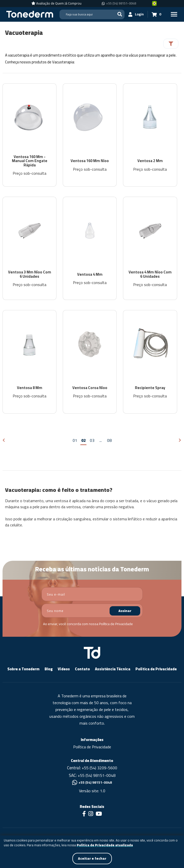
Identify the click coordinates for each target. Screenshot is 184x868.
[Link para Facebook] (84, 815)
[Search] (92, 14)
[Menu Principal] (174, 14)
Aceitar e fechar (92, 858)
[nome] (92, 611)
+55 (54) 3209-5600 (99, 768)
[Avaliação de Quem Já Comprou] (56, 4)
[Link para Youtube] (99, 815)
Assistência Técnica (113, 669)
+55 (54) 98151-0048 (97, 776)
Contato (82, 669)
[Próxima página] (180, 441)
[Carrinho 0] (156, 14)
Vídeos (64, 669)
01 (75, 441)
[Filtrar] (171, 44)
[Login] (136, 14)
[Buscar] (120, 14)
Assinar (125, 611)
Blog (49, 669)
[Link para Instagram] (91, 815)
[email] (92, 595)
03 (92, 441)
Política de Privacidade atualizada (105, 846)
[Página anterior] (4, 441)
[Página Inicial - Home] (30, 14)
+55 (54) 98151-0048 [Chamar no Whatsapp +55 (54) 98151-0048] (121, 4)
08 (109, 441)
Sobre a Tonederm (23, 669)
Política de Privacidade (116, 624)
